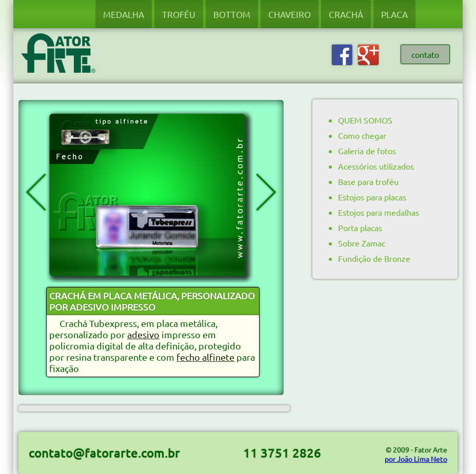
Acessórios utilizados (376, 166)
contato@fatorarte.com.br (104, 453)
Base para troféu (368, 181)
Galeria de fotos (367, 151)
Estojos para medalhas (379, 212)
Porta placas (360, 228)
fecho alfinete (205, 357)
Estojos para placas (372, 197)
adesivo (143, 334)
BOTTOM (232, 14)
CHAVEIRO (290, 14)
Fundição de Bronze (374, 258)
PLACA (394, 14)
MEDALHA (124, 14)
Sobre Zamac (362, 243)
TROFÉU (179, 14)
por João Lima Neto (416, 459)
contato (425, 54)
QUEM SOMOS (365, 120)
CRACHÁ (346, 14)
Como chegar (362, 135)
